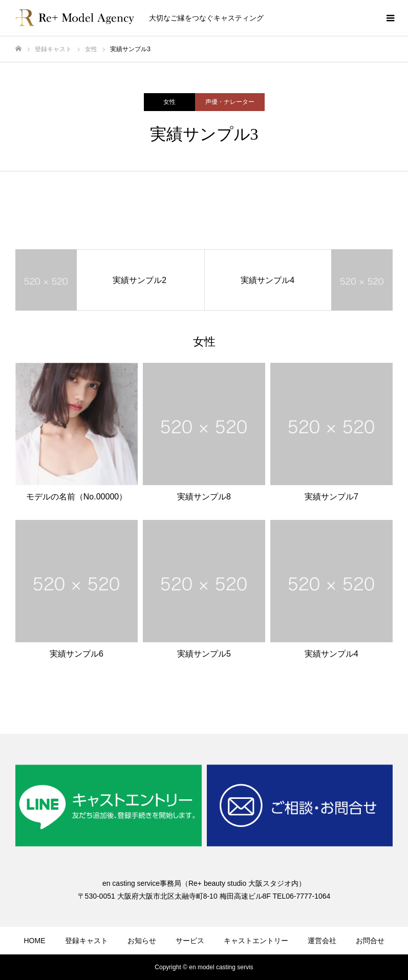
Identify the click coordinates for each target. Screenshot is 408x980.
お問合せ (370, 941)
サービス (190, 941)
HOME (35, 941)
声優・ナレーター (230, 102)
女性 (169, 102)
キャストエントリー (256, 941)
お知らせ (142, 941)
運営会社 (322, 941)
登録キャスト (87, 941)
